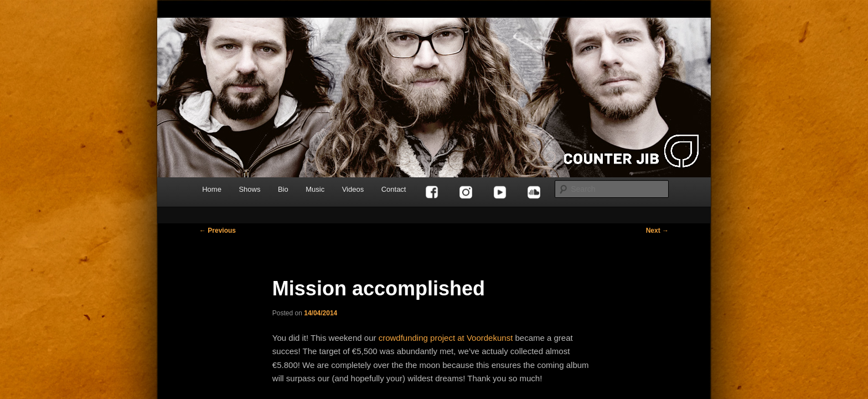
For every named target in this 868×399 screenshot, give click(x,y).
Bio (283, 189)
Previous (218, 231)
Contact (394, 189)
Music (315, 189)
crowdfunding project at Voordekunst (446, 338)
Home (212, 189)
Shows (249, 189)
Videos (353, 189)
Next (657, 231)
